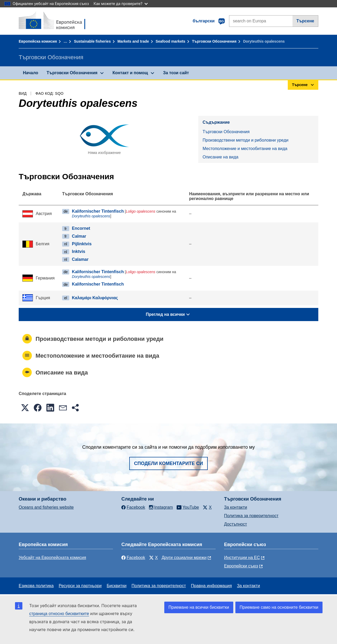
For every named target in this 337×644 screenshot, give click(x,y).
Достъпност (236, 524)
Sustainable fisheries (92, 41)
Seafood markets (170, 41)
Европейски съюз (241, 566)
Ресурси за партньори (80, 586)
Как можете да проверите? (121, 4)
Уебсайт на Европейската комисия (52, 558)
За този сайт (176, 73)
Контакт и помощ (130, 73)
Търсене (305, 21)
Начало (31, 73)
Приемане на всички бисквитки (199, 607)
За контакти (236, 507)
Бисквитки (117, 586)
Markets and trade (133, 41)
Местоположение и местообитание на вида (245, 149)
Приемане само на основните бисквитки (279, 607)
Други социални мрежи (184, 558)
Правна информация (211, 586)
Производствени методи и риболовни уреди (245, 140)
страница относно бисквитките (59, 614)
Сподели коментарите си (168, 463)
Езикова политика (36, 586)
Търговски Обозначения (214, 41)
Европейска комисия (38, 41)
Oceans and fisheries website (46, 507)
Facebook (133, 558)
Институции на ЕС (242, 558)
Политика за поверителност (251, 516)
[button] (25, 408)
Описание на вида (220, 157)
